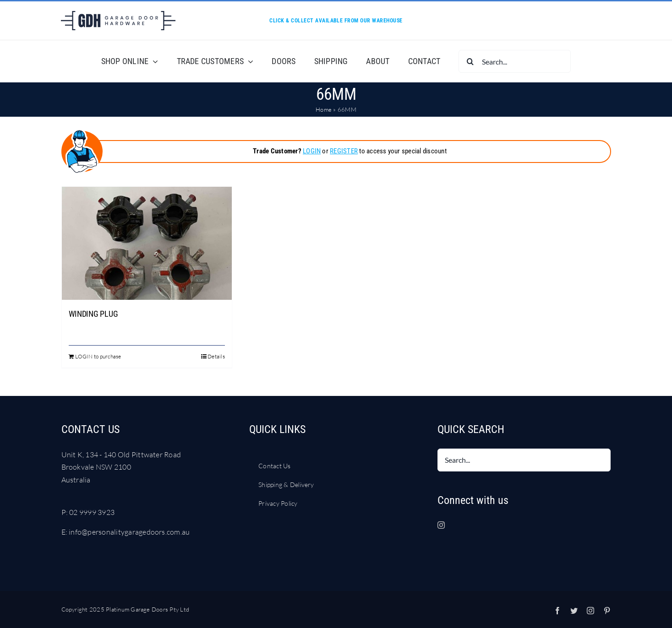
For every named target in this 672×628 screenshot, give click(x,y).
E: (65, 532)
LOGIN (312, 151)
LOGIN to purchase (98, 356)
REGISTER (344, 151)
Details (216, 356)
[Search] (470, 61)
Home (324, 109)
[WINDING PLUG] (147, 243)
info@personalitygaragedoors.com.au (129, 532)
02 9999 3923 (92, 512)
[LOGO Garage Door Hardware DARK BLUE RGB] (118, 15)
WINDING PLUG (93, 314)
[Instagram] (441, 525)
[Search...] (515, 61)
